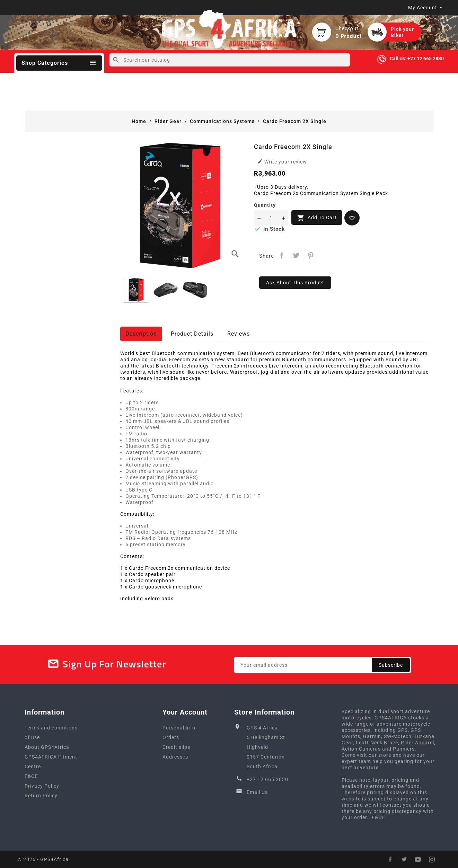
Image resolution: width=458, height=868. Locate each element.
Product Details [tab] (192, 334)
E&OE (31, 776)
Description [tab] (141, 334)
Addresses (175, 757)
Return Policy (41, 796)
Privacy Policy (42, 786)
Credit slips (176, 747)
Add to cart (317, 218)
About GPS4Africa (47, 747)
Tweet (296, 255)
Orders (171, 737)
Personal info (179, 728)
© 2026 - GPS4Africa (43, 859)
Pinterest (311, 255)
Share (282, 255)
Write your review (282, 162)
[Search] (230, 60)
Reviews (239, 334)
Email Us (257, 792)
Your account (185, 712)
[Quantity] (271, 218)
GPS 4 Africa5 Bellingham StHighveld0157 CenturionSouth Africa (266, 747)
